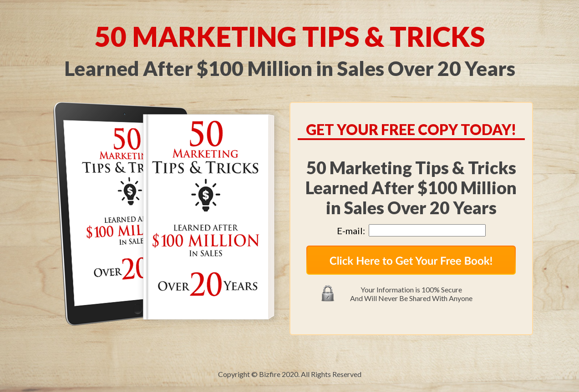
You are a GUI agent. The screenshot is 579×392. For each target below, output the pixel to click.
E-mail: (353, 231)
